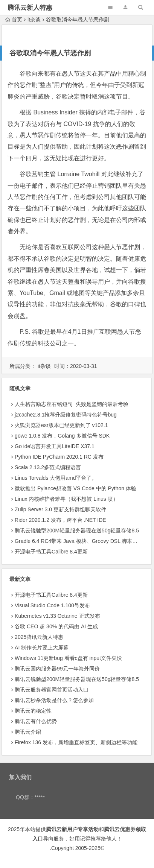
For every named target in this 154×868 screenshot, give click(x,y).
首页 (14, 20)
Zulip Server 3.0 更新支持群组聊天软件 (60, 509)
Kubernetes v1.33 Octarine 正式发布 (57, 616)
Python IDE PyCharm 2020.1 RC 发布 (59, 457)
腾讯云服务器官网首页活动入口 (52, 690)
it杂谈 (34, 20)
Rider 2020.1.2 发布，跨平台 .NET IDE (60, 520)
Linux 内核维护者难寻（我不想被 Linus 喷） (66, 499)
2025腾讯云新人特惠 (39, 637)
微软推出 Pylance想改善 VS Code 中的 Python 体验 (75, 488)
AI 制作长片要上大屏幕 (42, 648)
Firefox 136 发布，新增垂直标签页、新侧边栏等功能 (76, 742)
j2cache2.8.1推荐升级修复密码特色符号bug (66, 415)
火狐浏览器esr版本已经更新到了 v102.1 (61, 425)
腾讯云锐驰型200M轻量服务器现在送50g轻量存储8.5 (77, 531)
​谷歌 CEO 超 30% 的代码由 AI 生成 (56, 626)
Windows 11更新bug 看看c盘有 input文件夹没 (68, 658)
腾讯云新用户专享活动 (72, 829)
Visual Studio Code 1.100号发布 (52, 605)
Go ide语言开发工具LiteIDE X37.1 (55, 446)
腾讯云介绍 (28, 732)
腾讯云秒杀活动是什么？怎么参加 (54, 700)
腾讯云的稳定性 (33, 711)
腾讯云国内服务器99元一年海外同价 (57, 669)
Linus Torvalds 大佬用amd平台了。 (56, 478)
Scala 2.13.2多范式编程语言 (48, 467)
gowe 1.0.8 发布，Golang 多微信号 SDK (62, 436)
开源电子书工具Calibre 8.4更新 (51, 552)
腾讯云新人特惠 (30, 8)
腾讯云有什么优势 (36, 721)
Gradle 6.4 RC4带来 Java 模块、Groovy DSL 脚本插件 (79, 541)
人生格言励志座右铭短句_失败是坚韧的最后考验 (72, 404)
